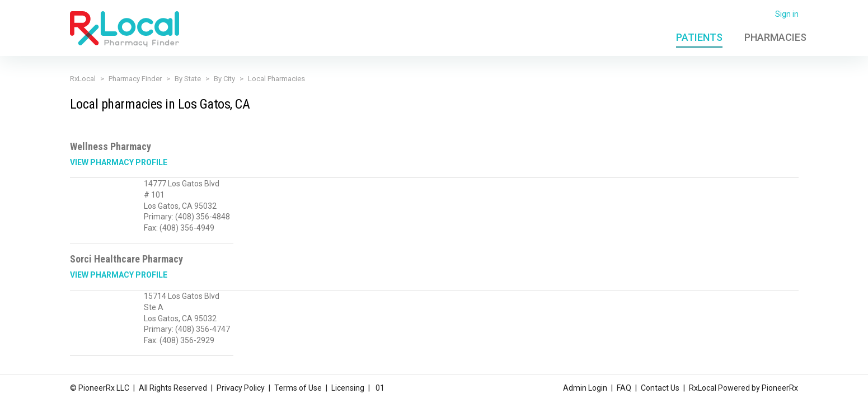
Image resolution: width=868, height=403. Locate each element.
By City (224, 79)
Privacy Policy (241, 388)
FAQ (624, 388)
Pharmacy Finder (135, 79)
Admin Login (585, 388)
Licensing (348, 388)
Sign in (787, 14)
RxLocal (83, 79)
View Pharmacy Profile (119, 162)
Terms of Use (298, 388)
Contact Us (660, 388)
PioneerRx (780, 388)
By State (188, 79)
